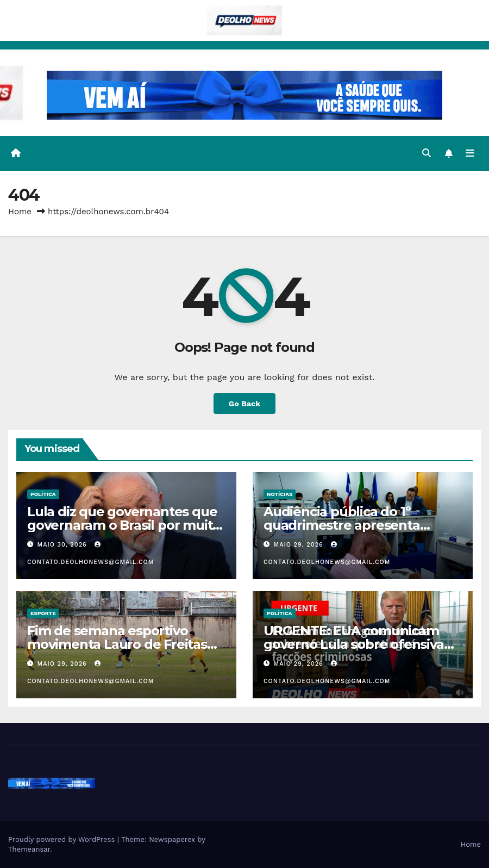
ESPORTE (43, 613)
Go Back (244, 404)
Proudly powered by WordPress (63, 839)
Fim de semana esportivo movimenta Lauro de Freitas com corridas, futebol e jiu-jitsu (125, 644)
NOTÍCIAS (280, 494)
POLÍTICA (43, 494)
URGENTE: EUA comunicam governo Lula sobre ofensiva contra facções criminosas (354, 644)
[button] (427, 153)
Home (20, 212)
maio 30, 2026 (64, 545)
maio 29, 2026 (300, 545)
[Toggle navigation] (470, 153)
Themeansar (29, 849)
